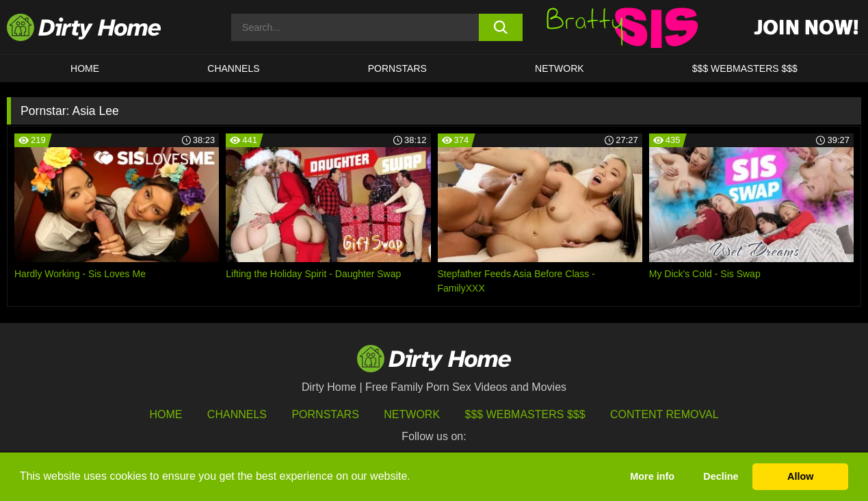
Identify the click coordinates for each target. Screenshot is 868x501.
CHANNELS (233, 68)
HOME (85, 68)
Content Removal (665, 414)
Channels (237, 414)
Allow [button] (800, 476)
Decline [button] (721, 476)
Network (560, 68)
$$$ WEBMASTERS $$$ (745, 68)
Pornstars (397, 68)
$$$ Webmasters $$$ (525, 414)
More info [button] (652, 476)
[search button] (501, 27)
